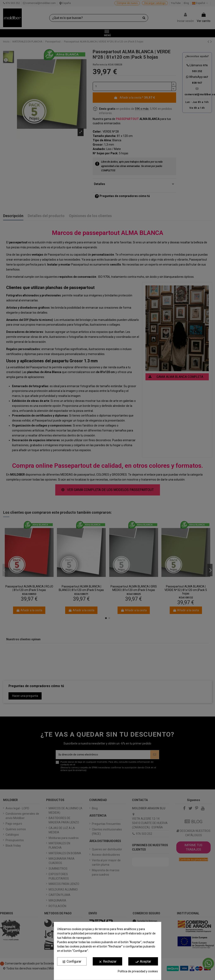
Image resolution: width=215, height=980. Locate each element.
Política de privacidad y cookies (138, 971)
